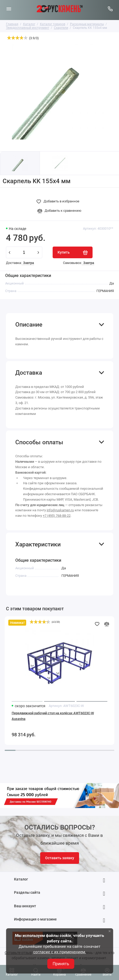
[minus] (10, 253)
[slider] (17, 38)
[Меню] (9, 9)
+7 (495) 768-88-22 (57, 516)
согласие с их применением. (60, 952)
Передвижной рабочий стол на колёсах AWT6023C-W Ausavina (53, 716)
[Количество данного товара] (24, 252)
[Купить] (73, 252)
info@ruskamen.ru (60, 510)
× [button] (110, 931)
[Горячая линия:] (110, 9)
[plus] (38, 253)
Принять (61, 964)
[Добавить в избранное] (59, 201)
